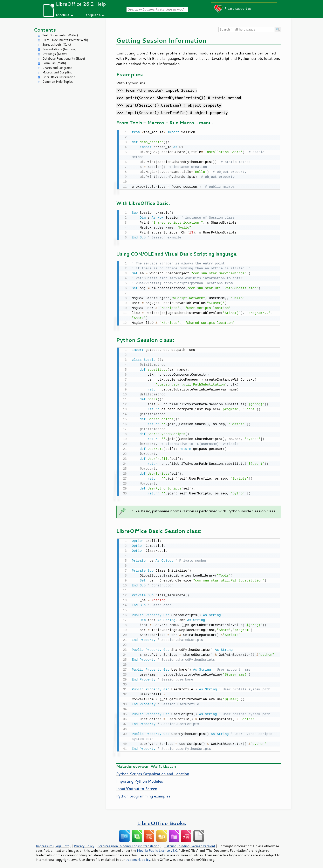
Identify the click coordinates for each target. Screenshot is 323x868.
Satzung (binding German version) (190, 844)
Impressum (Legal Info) (53, 844)
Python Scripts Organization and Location (153, 772)
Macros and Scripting (57, 72)
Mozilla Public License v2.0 (157, 848)
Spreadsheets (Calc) (57, 44)
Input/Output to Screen (137, 787)
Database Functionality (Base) (64, 58)
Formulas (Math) (54, 63)
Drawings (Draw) (54, 54)
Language (92, 15)
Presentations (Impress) (59, 49)
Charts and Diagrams (57, 68)
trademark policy (138, 857)
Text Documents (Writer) (60, 35)
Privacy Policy (84, 844)
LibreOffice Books (161, 821)
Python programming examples (143, 794)
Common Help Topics (57, 82)
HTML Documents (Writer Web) (65, 40)
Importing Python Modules (140, 779)
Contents (45, 30)
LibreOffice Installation (59, 77)
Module (63, 15)
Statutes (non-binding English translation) (129, 844)
